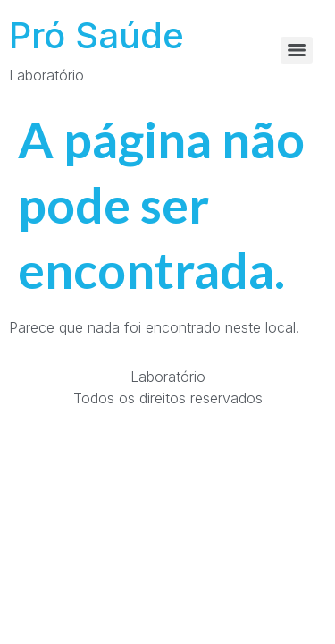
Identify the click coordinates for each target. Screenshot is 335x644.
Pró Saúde (96, 35)
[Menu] (297, 50)
